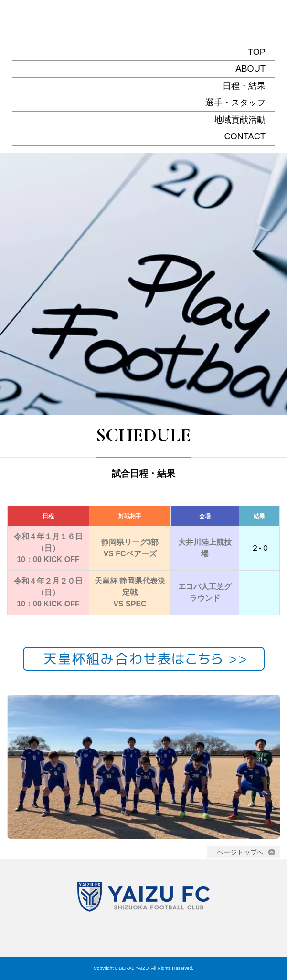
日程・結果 (244, 86)
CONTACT (245, 136)
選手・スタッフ (235, 103)
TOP (257, 52)
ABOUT (250, 69)
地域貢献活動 (240, 120)
